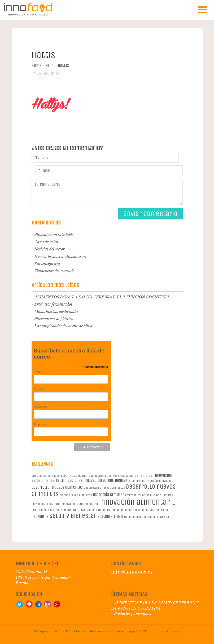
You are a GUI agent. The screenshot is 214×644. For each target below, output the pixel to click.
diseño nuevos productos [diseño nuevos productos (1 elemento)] (76, 495)
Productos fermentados (53, 304)
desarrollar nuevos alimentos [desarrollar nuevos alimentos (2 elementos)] (57, 487)
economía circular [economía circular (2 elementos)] (109, 495)
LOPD (143, 631)
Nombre (40, 390)
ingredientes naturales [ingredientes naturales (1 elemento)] (46, 504)
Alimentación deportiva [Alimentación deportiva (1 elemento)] (58, 476)
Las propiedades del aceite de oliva (63, 326)
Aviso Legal (126, 631)
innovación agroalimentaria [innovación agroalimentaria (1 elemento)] (80, 504)
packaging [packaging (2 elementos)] (40, 516)
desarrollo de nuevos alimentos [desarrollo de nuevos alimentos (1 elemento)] (104, 488)
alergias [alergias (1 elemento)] (37, 476)
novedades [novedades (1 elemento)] (141, 510)
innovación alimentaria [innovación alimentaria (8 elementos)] (137, 502)
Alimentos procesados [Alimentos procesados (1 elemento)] (119, 476)
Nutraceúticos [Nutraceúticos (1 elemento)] (159, 510)
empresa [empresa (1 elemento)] (131, 495)
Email (39, 372)
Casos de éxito (46, 242)
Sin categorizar (47, 264)
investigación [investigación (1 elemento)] (88, 510)
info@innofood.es (132, 572)
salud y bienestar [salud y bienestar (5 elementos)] (73, 516)
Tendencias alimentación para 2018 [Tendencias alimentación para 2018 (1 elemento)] (146, 517)
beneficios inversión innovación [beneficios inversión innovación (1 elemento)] (152, 481)
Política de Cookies (165, 631)
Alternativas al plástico (54, 319)
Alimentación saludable (54, 235)
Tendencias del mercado (54, 271)
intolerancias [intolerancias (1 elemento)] (40, 510)
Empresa (41, 425)
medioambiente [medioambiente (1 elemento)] (123, 510)
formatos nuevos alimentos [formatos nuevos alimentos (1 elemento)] (155, 495)
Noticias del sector (49, 249)
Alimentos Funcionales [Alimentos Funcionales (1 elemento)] (89, 476)
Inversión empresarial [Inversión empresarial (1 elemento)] (64, 510)
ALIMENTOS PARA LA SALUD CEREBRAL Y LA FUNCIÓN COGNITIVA (102, 297)
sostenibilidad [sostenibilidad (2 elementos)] (110, 516)
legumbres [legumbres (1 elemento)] (105, 510)
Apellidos (41, 407)
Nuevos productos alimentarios (60, 257)
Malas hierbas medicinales (56, 312)
